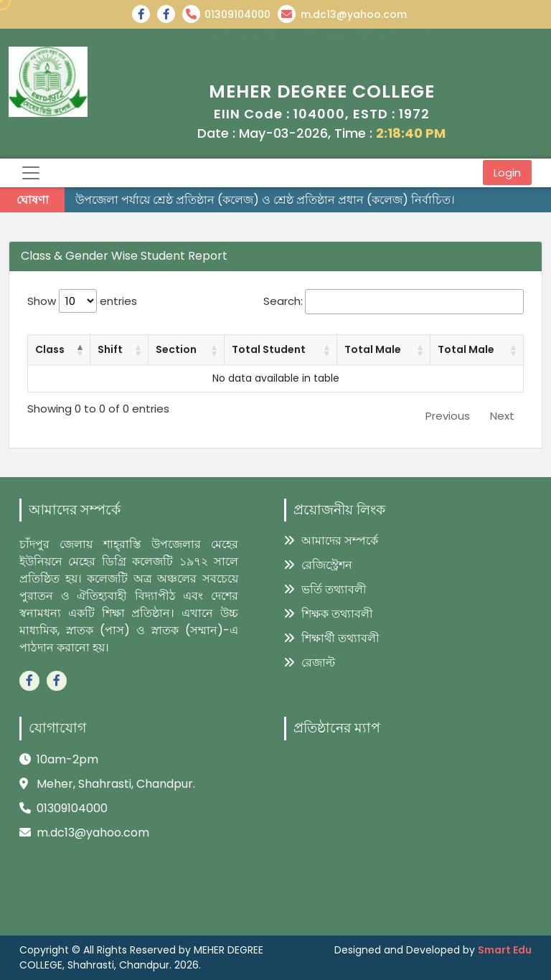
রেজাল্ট (310, 663)
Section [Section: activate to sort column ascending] (176, 349)
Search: (394, 302)
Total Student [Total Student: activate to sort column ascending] (269, 349)
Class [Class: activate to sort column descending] (50, 349)
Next (502, 416)
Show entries (82, 301)
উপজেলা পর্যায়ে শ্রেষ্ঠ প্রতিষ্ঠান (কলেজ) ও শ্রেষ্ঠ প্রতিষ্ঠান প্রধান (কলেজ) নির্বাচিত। (265, 200)
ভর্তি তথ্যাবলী (325, 589)
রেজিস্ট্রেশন (318, 565)
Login (507, 173)
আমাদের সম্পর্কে (331, 541)
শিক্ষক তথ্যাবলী (329, 614)
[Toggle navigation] (31, 173)
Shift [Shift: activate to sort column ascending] (110, 349)
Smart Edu (505, 950)
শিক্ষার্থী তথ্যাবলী (332, 638)
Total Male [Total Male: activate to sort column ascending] (373, 349)
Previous (448, 416)
